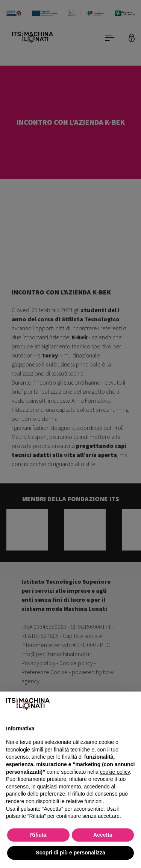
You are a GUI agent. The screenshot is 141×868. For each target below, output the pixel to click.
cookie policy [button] (115, 772)
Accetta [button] (103, 835)
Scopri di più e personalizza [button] (70, 853)
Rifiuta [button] (38, 835)
